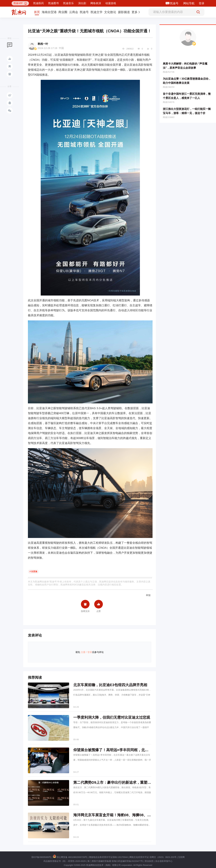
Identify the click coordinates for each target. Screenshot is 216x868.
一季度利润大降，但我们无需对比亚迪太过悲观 (112, 717)
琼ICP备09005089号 (41, 857)
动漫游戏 (111, 3)
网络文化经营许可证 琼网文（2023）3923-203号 (153, 857)
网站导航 (189, 3)
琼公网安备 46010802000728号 (70, 857)
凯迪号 (175, 3)
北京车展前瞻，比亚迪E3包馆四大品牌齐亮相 (110, 685)
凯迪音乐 (68, 3)
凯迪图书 (54, 3)
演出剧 (82, 3)
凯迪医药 (39, 3)
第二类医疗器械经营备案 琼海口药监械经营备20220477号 (115, 861)
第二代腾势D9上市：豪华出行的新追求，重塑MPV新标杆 (120, 782)
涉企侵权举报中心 (164, 861)
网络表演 (96, 3)
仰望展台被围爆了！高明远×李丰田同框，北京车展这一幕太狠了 (126, 750)
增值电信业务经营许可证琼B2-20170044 (108, 857)
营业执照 (149, 861)
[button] (20, 3)
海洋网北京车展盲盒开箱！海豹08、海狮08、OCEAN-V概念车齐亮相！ (131, 815)
